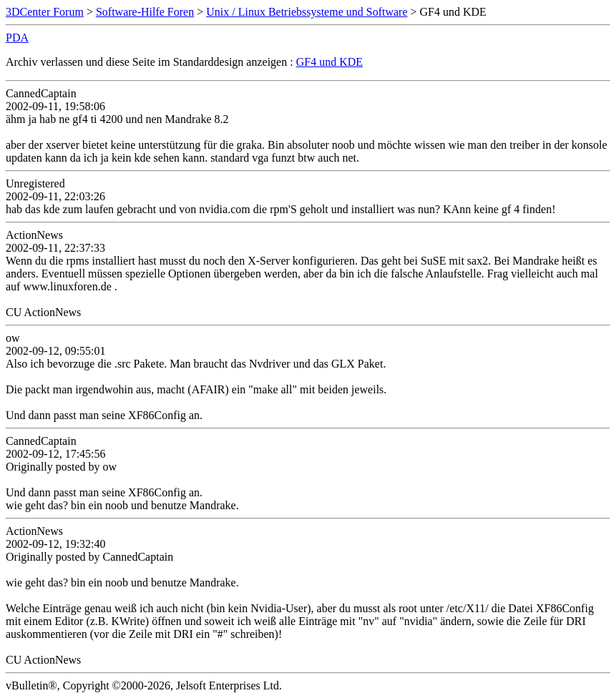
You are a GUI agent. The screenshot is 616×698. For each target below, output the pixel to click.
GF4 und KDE (329, 62)
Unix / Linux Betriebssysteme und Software (307, 12)
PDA (17, 38)
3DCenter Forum (45, 12)
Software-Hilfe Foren (145, 12)
